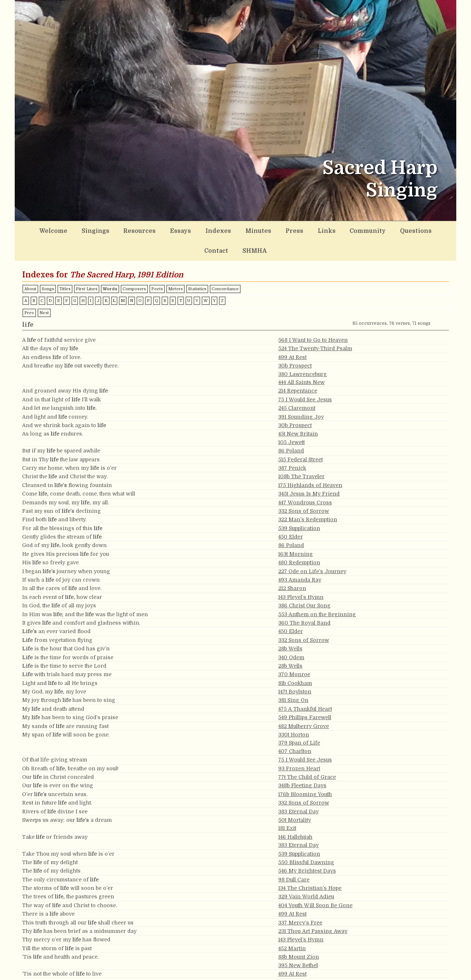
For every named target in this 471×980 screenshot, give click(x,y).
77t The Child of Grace (307, 754)
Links (279, 230)
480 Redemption (299, 540)
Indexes (189, 230)
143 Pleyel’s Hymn (301, 574)
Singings (85, 230)
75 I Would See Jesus (305, 377)
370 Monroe (294, 651)
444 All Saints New (301, 359)
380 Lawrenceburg (302, 351)
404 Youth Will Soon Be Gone (315, 883)
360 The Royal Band (304, 600)
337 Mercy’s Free (300, 900)
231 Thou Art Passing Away (313, 908)
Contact (391, 230)
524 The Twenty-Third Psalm (315, 326)
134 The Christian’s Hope (310, 865)
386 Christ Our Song (304, 583)
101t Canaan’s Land (303, 977)
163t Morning (295, 531)
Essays (157, 230)
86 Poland (291, 428)
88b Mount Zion (299, 934)
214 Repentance (298, 368)
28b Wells (290, 626)
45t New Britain (298, 411)
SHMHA (424, 230)
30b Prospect (295, 343)
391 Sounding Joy (301, 394)
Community (315, 230)
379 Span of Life (299, 720)
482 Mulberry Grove (304, 703)
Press (253, 230)
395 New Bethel (298, 942)
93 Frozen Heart (299, 746)
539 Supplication (299, 505)
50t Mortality (295, 797)
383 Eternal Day (298, 789)
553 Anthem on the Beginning (317, 592)
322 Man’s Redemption (308, 497)
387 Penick (292, 445)
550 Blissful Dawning (306, 839)
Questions (356, 230)
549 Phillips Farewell (305, 695)
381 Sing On (293, 677)
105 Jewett (291, 419)
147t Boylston (295, 669)
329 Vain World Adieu (306, 874)
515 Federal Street (300, 437)
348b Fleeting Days (302, 763)
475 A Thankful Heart (305, 686)
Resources (123, 230)
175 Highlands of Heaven (310, 462)
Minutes (222, 230)
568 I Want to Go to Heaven (313, 317)
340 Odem (291, 634)
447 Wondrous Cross (305, 479)
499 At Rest (292, 334)
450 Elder (291, 514)
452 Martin (292, 926)
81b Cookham (295, 660)
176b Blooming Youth (305, 771)
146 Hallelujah (295, 814)
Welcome (49, 230)
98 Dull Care (294, 857)
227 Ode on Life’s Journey (312, 548)
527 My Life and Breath (308, 968)
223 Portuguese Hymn (306, 959)
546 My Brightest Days (307, 848)
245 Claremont (297, 385)
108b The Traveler (301, 454)
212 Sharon (292, 565)
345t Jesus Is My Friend (309, 471)
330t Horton (294, 712)
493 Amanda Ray (300, 557)
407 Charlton (295, 728)
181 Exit (287, 805)
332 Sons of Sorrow (304, 488)
